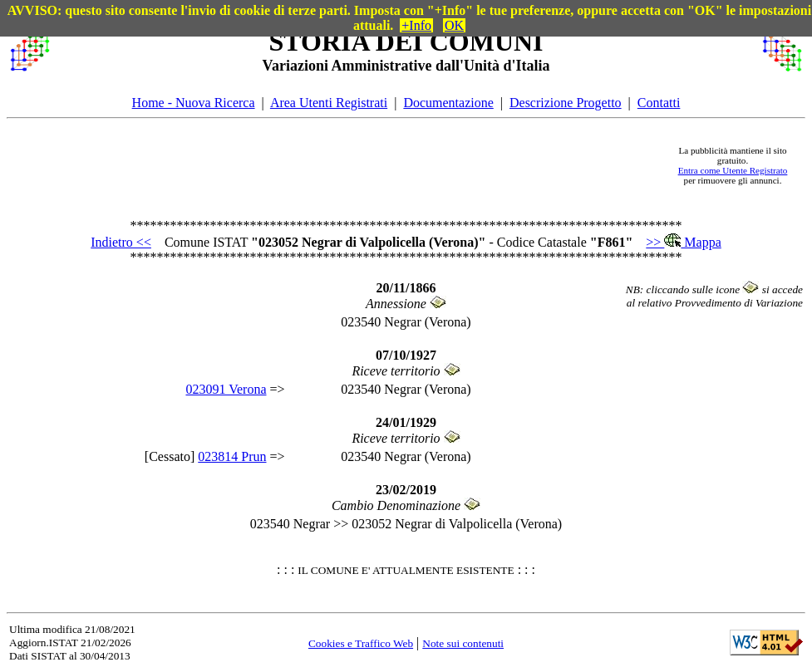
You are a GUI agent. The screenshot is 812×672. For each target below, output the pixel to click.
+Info (416, 25)
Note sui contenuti (463, 643)
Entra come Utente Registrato (733, 170)
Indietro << (121, 242)
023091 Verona (226, 389)
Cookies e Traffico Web (361, 643)
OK (454, 25)
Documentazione (448, 103)
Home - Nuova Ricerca (194, 103)
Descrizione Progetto (566, 103)
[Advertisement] (357, 165)
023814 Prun (232, 456)
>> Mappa (683, 242)
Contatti (659, 103)
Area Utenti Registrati (329, 103)
